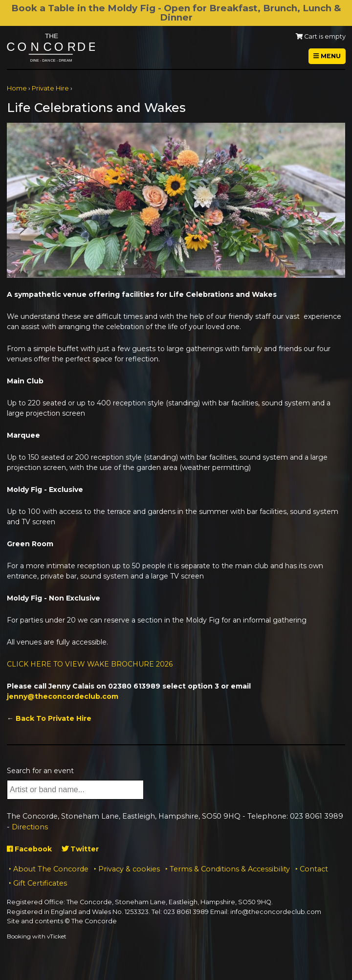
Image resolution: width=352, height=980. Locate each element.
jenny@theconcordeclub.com (63, 696)
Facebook (29, 849)
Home (17, 88)
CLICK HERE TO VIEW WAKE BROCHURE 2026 (90, 664)
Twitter (80, 849)
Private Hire (50, 88)
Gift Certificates (40, 883)
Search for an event (40, 771)
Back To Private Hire (54, 718)
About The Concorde (51, 869)
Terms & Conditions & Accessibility (230, 869)
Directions (30, 827)
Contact (314, 869)
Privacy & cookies (129, 869)
